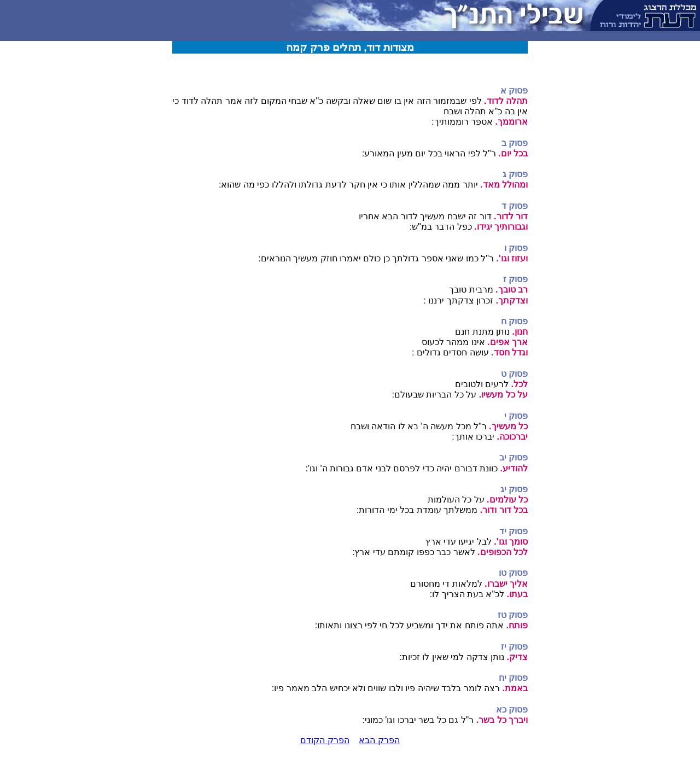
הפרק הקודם (325, 740)
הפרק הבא (379, 740)
